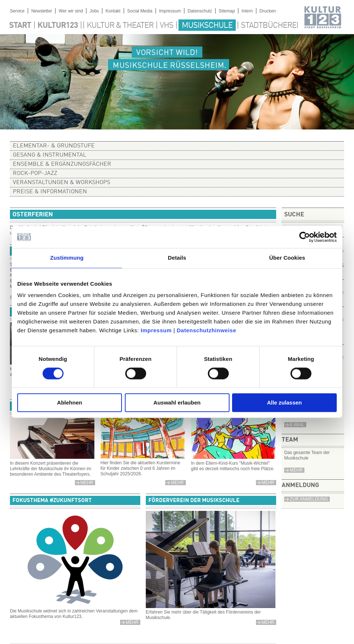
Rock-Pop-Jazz (35, 173)
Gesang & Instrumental (50, 155)
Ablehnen (69, 403)
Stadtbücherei (270, 26)
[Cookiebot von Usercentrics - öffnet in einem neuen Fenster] (305, 237)
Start (20, 26)
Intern (247, 11)
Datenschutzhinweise (206, 330)
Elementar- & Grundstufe (54, 146)
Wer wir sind (71, 11)
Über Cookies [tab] (287, 258)
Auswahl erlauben (177, 403)
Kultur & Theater (120, 26)
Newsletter (42, 11)
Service (17, 11)
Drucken (268, 11)
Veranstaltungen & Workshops (62, 183)
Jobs (94, 11)
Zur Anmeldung (309, 499)
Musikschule (207, 26)
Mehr (296, 470)
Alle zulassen (284, 403)
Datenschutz (200, 11)
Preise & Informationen (50, 192)
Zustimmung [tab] (67, 258)
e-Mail (297, 425)
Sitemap (227, 11)
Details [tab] (177, 258)
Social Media (140, 11)
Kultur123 (58, 26)
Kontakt (113, 11)
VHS (167, 26)
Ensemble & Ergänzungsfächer (62, 164)
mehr (177, 483)
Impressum (156, 330)
